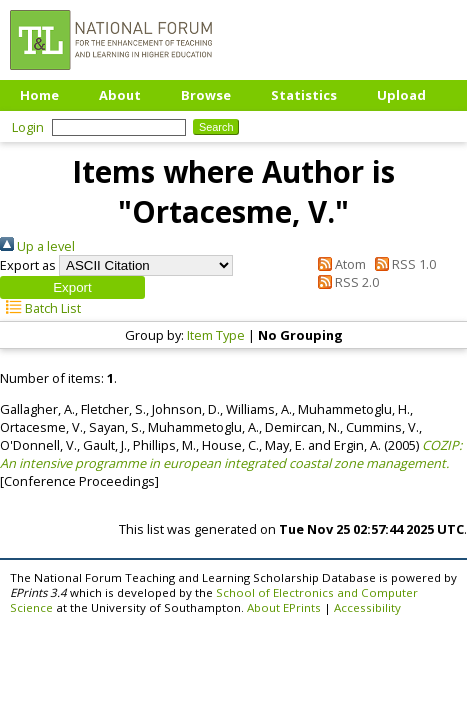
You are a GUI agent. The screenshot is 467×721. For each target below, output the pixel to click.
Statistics (304, 95)
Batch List (40, 308)
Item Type (216, 335)
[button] (72, 287)
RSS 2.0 (344, 282)
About (120, 95)
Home (39, 95)
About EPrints (284, 607)
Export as (28, 265)
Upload (401, 95)
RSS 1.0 (402, 264)
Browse (206, 95)
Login (28, 127)
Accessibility (367, 607)
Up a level (37, 246)
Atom (338, 264)
